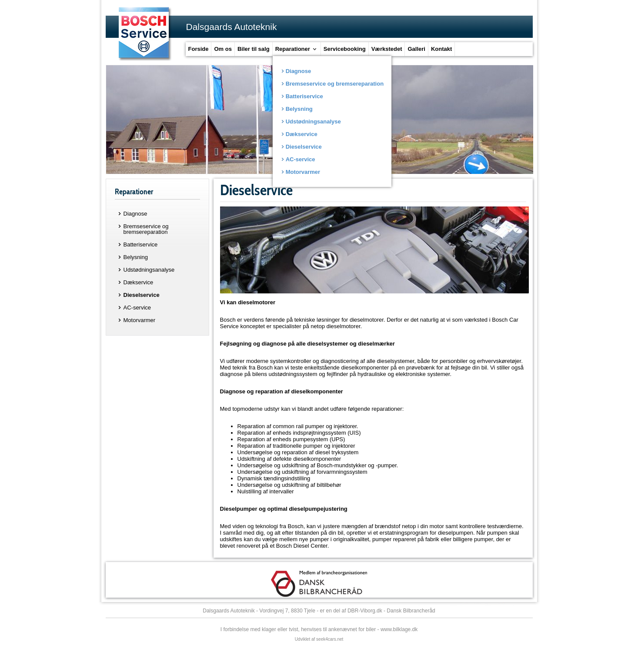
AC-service (137, 308)
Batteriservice (141, 245)
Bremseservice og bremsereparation (146, 229)
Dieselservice (142, 295)
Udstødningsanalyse (149, 270)
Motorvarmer (140, 320)
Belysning (136, 257)
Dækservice (139, 282)
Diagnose (135, 214)
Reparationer (134, 192)
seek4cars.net (330, 639)
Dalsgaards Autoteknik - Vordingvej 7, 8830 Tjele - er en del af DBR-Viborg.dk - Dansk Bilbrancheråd (319, 611)
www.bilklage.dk (399, 629)
